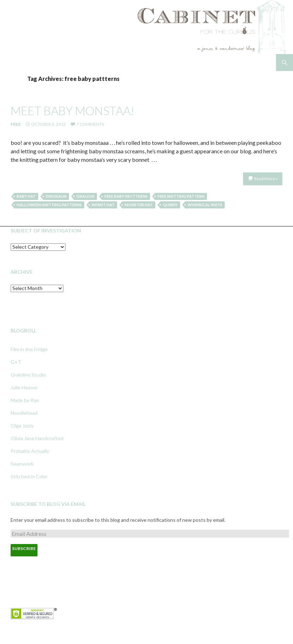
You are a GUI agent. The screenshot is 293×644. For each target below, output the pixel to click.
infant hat (103, 205)
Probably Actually (30, 451)
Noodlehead (24, 413)
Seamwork (22, 464)
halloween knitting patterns (49, 205)
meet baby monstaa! (73, 111)
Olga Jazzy (22, 426)
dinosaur (56, 196)
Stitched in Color (29, 476)
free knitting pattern (181, 196)
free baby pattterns (126, 196)
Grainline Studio (28, 375)
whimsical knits (205, 205)
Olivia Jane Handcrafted (37, 438)
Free (16, 124)
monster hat (139, 205)
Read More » (266, 179)
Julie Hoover (24, 387)
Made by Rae (25, 400)
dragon (85, 196)
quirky (170, 205)
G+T (16, 362)
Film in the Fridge (29, 349)
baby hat (26, 196)
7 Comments (90, 124)
